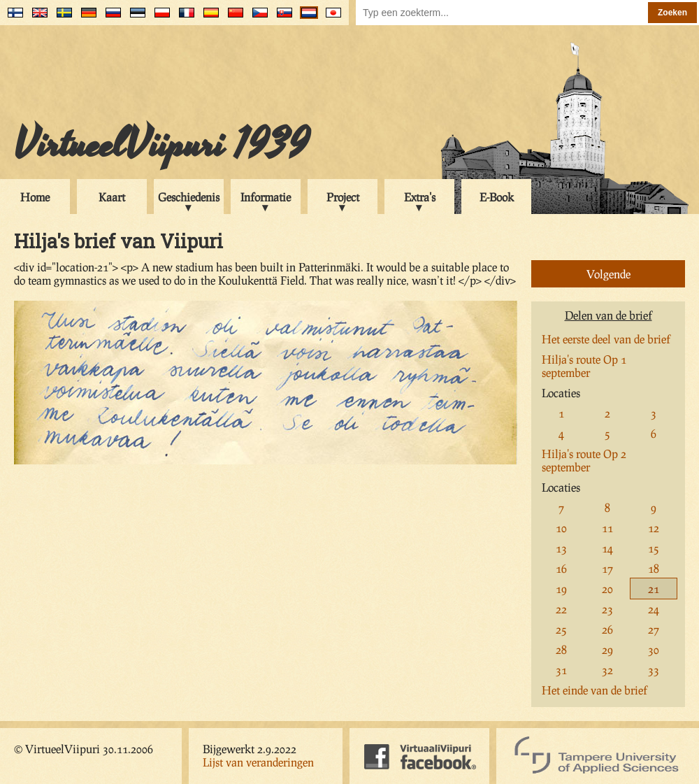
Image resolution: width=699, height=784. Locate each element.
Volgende (608, 274)
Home (35, 197)
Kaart (112, 197)
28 (561, 649)
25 (561, 629)
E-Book (497, 197)
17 (607, 568)
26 (607, 629)
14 (607, 548)
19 (561, 589)
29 (607, 649)
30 (654, 649)
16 (561, 568)
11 (607, 528)
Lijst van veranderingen (258, 762)
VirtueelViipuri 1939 (161, 145)
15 (654, 548)
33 (654, 670)
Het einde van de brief (594, 690)
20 (607, 589)
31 (561, 670)
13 (561, 548)
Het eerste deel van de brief (606, 339)
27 (654, 629)
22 (561, 609)
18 (654, 568)
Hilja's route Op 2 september (584, 460)
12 (654, 528)
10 (561, 528)
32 (607, 670)
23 (607, 609)
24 (654, 609)
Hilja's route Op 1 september (584, 366)
